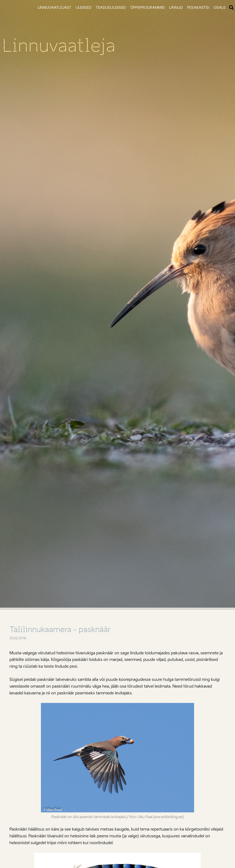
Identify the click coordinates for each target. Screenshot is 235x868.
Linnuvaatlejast (54, 8)
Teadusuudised (111, 8)
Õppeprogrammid (147, 8)
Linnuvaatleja (59, 46)
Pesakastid (198, 8)
